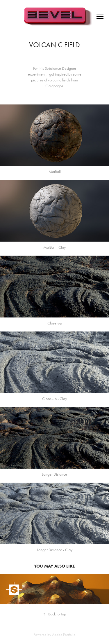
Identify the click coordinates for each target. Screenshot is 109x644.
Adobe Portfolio (64, 635)
